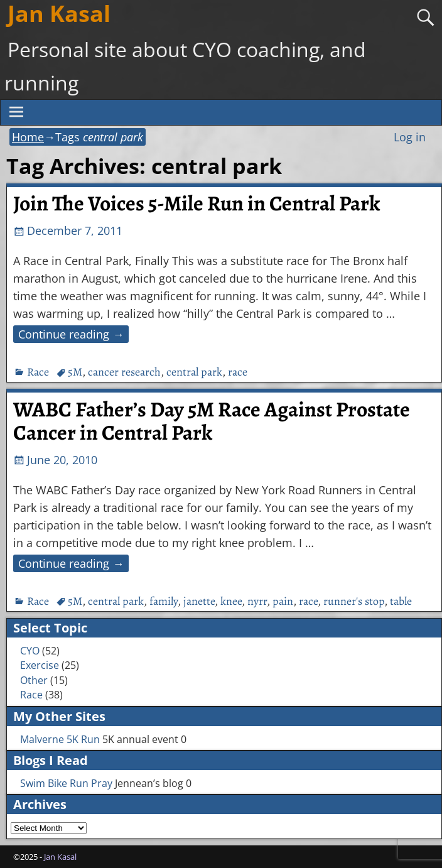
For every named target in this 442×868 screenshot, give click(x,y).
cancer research (124, 372)
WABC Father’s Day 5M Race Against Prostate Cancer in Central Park (212, 421)
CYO (30, 651)
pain (283, 601)
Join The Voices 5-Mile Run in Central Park (197, 203)
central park (194, 372)
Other (34, 680)
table (401, 601)
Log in (410, 137)
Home (28, 137)
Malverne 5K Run (60, 739)
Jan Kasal (60, 857)
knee (231, 601)
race (238, 372)
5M (75, 372)
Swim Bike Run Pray (66, 783)
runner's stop (354, 601)
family (164, 601)
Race (38, 372)
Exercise (40, 665)
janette (199, 601)
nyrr (257, 601)
